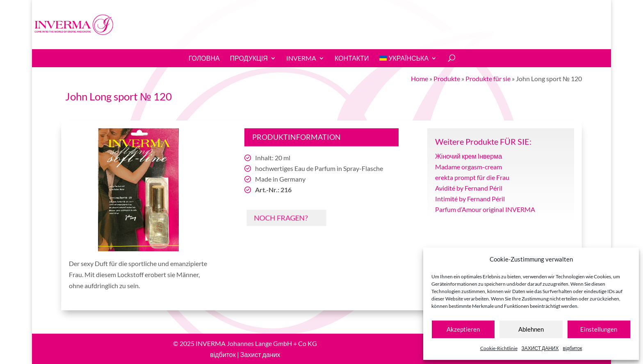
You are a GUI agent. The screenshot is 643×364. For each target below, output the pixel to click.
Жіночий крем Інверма (469, 156)
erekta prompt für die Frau (472, 177)
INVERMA (301, 58)
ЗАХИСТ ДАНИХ (540, 348)
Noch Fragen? (279, 218)
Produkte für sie (488, 78)
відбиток (573, 348)
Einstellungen (599, 329)
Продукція (249, 58)
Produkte (447, 78)
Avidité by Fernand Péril (469, 188)
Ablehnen (531, 329)
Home (420, 78)
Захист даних (260, 354)
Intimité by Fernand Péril (470, 199)
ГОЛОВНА (204, 58)
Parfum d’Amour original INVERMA (485, 209)
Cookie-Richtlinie (499, 348)
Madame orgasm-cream (469, 167)
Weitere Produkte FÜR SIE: (483, 141)
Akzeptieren (463, 329)
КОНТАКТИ (352, 58)
